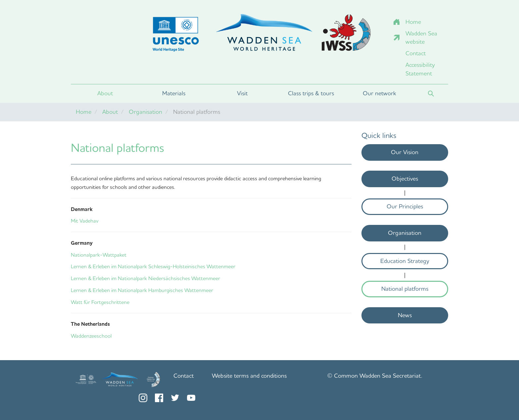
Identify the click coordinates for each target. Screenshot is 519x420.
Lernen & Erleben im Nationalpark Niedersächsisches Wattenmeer (145, 278)
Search (431, 94)
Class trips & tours (311, 93)
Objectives (405, 179)
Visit (242, 93)
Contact (416, 53)
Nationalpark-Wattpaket (99, 255)
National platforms (405, 289)
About (105, 93)
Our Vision (405, 152)
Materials (174, 93)
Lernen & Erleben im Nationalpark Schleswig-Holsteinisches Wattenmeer (153, 266)
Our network (379, 93)
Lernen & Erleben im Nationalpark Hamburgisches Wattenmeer (142, 290)
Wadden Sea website (421, 38)
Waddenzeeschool (91, 336)
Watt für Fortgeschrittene (100, 302)
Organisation (145, 112)
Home (413, 22)
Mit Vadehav (85, 221)
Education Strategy (405, 261)
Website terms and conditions (249, 376)
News (405, 315)
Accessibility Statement (420, 69)
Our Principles (405, 206)
